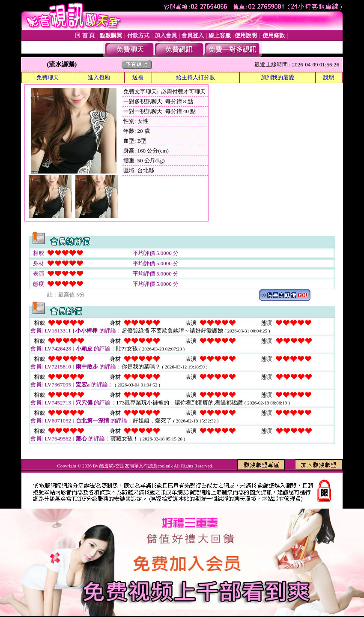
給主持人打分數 (195, 77)
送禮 (138, 77)
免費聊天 (48, 77)
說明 (329, 77)
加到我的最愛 (277, 77)
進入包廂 (99, 77)
